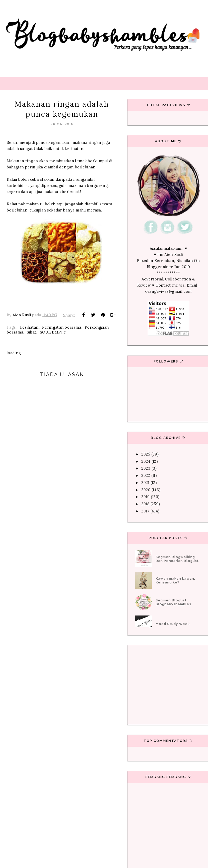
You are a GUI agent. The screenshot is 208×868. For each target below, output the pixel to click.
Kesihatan (29, 327)
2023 (146, 468)
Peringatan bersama (62, 327)
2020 (146, 490)
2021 (145, 483)
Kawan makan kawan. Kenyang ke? (175, 580)
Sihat (32, 332)
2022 (146, 475)
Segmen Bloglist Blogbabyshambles (174, 602)
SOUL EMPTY (53, 332)
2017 (145, 511)
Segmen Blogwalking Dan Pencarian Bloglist (177, 559)
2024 (146, 461)
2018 (145, 504)
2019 (145, 497)
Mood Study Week (173, 624)
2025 (146, 454)
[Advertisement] (104, 553)
